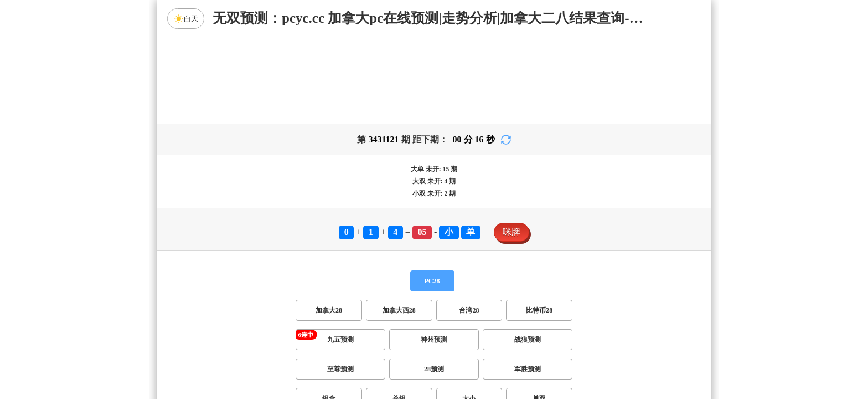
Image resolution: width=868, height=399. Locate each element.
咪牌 (512, 145)
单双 (539, 311)
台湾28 (469, 223)
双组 (502, 341)
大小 (469, 311)
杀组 (399, 311)
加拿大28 (329, 223)
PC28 (432, 194)
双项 (363, 341)
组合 (329, 311)
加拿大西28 (399, 223)
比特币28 (539, 223)
